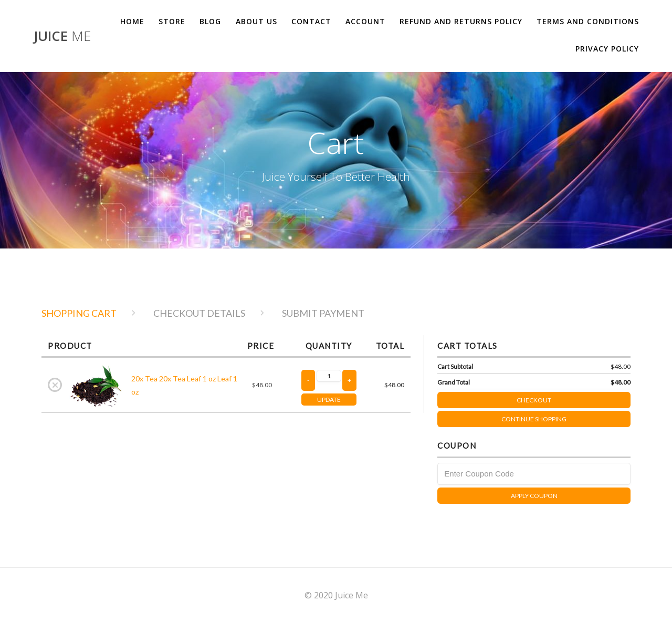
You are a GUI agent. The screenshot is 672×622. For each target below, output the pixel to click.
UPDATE (329, 400)
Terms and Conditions (588, 21)
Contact (311, 21)
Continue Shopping (534, 419)
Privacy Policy (607, 49)
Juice (62, 36)
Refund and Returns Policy (461, 21)
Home (132, 21)
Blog (210, 21)
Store (172, 21)
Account (365, 21)
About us (256, 21)
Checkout (574, 398)
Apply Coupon (534, 496)
